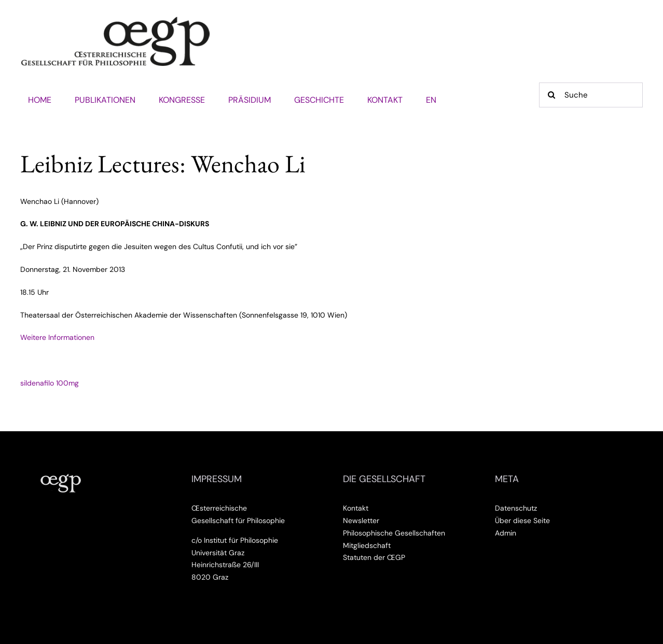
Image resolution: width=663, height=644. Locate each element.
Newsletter (361, 520)
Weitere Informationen (57, 337)
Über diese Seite (522, 520)
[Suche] (591, 95)
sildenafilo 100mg (50, 383)
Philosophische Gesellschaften (394, 533)
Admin (506, 533)
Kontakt (356, 508)
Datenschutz (516, 508)
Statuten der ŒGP (374, 557)
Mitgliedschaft (367, 545)
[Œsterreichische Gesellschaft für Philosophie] (116, 20)
